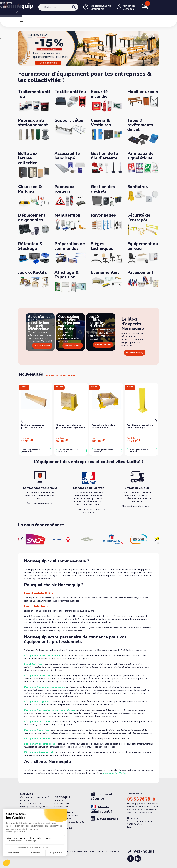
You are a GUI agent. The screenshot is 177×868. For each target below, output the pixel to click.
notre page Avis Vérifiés (115, 773)
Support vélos (69, 120)
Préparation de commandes (70, 246)
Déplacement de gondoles (32, 218)
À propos (59, 800)
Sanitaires (137, 187)
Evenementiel (105, 272)
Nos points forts (62, 803)
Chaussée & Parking (30, 189)
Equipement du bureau (143, 246)
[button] (146, 36)
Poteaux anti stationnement (33, 123)
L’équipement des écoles (37, 738)
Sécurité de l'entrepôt (139, 218)
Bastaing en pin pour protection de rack (33, 427)
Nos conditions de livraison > (137, 506)
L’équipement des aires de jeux (40, 744)
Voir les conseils (42, 346)
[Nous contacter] (98, 7)
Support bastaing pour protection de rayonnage (71, 427)
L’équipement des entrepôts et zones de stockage (50, 710)
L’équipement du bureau (37, 730)
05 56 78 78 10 (141, 799)
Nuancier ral (26, 800)
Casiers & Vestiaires (101, 123)
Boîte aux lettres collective (28, 158)
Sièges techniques (102, 246)
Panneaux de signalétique (140, 156)
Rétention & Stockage (30, 246)
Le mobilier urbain (34, 664)
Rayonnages (103, 215)
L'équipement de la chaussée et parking (45, 687)
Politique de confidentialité (69, 851)
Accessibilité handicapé (67, 156)
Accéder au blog (135, 353)
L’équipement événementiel (39, 752)
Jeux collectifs (32, 272)
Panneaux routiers (65, 189)
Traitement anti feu (34, 94)
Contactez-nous (62, 807)
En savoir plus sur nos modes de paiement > (88, 511)
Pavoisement (140, 272)
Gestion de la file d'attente (104, 156)
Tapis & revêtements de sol (140, 125)
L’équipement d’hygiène (37, 701)
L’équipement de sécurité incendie (42, 655)
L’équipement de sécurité (37, 675)
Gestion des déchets (103, 189)
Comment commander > (40, 503)
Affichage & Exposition (67, 275)
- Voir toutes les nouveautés (60, 375)
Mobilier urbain (143, 92)
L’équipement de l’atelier (37, 721)
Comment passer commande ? (35, 797)
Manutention (67, 215)
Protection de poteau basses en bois (104, 427)
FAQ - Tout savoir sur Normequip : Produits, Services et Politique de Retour (35, 807)
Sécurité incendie (99, 94)
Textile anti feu (70, 92)
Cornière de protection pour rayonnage (140, 427)
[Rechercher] (58, 7)
